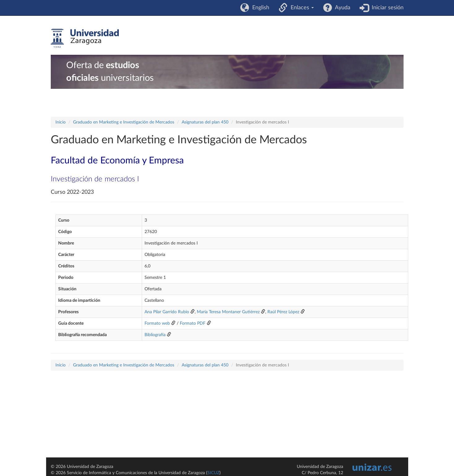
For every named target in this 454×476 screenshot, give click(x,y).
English (259, 8)
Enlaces (301, 8)
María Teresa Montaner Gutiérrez (228, 312)
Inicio (61, 122)
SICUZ (213, 473)
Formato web (157, 323)
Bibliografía (155, 335)
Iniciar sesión (386, 8)
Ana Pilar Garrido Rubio (167, 312)
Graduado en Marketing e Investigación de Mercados (124, 122)
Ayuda (341, 8)
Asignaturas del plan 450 (205, 122)
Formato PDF (193, 323)
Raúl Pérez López (283, 312)
